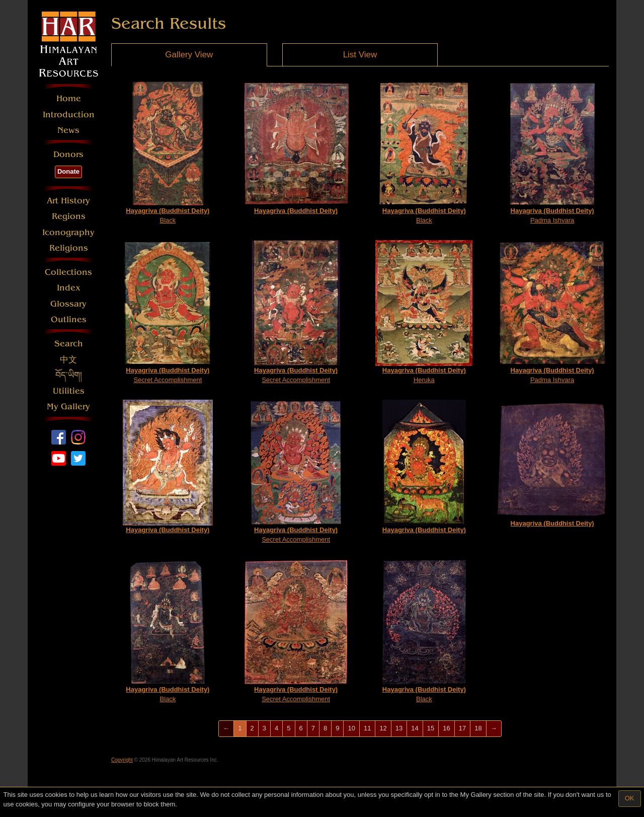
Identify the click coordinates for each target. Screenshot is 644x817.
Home (69, 98)
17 (462, 728)
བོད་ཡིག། (69, 375)
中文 (68, 360)
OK (630, 798)
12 (383, 728)
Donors (68, 154)
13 (399, 728)
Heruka (424, 312)
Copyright (122, 760)
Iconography (68, 232)
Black (168, 152)
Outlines (69, 319)
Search (69, 344)
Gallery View (189, 55)
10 (351, 728)
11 (367, 728)
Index (69, 288)
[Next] (494, 729)
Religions (69, 248)
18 (478, 728)
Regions (69, 216)
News (68, 130)
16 (446, 728)
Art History (68, 201)
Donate (68, 171)
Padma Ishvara (552, 152)
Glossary (68, 304)
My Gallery (68, 406)
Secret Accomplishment (168, 312)
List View (360, 55)
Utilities (69, 391)
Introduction (69, 115)
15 (431, 728)
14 (415, 728)
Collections (68, 272)
